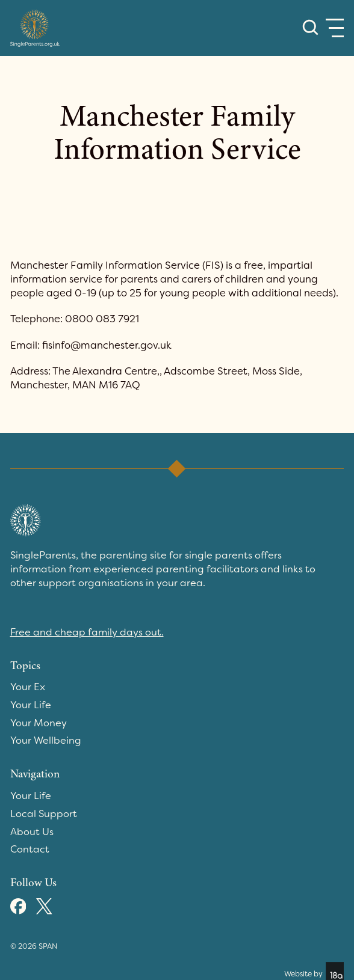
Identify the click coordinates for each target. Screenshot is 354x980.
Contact (30, 849)
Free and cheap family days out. (87, 632)
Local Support (44, 814)
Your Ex (28, 687)
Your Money (39, 723)
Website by (314, 971)
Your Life (31, 705)
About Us (32, 832)
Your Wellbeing (46, 740)
